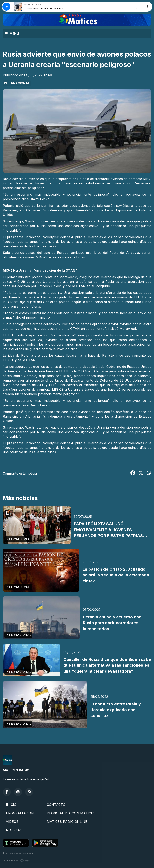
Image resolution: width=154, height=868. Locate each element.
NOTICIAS (14, 830)
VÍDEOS (12, 822)
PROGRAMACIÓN (20, 813)
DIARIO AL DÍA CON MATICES (71, 813)
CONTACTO (56, 805)
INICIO (11, 805)
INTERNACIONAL (17, 83)
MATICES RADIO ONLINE (67, 822)
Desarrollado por (16, 861)
